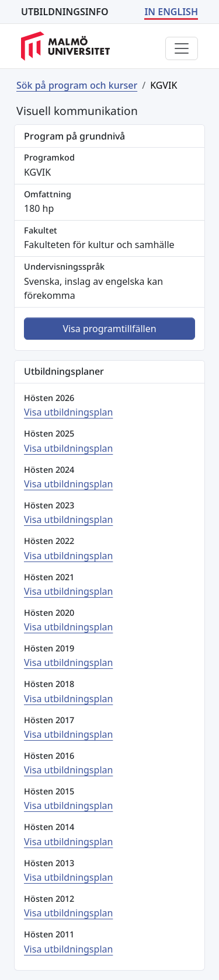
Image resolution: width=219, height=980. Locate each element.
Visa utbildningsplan (68, 412)
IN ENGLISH (171, 12)
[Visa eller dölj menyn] (182, 48)
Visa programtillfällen (109, 329)
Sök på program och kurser (77, 85)
